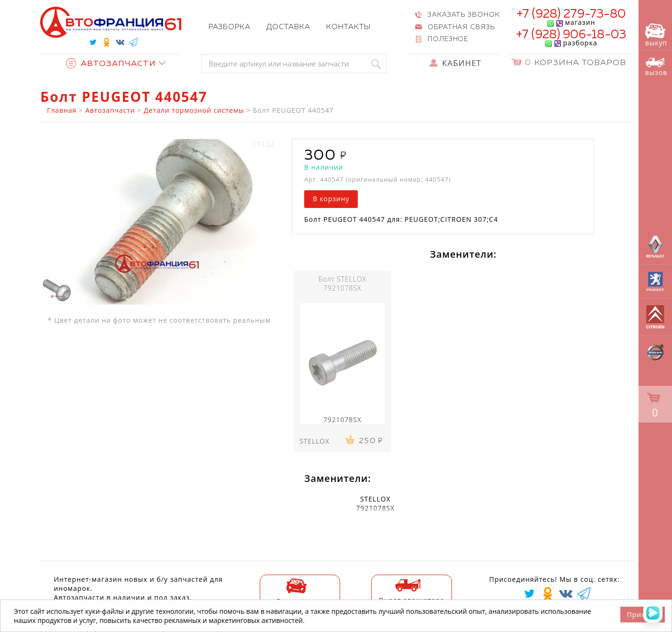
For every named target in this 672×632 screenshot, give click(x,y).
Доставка (288, 27)
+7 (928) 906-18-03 (571, 35)
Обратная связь (462, 27)
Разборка (230, 27)
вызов (656, 67)
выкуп (656, 35)
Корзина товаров (575, 63)
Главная (62, 110)
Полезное (448, 39)
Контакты (348, 27)
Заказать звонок (464, 15)
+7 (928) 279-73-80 (571, 14)
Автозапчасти (111, 64)
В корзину (331, 199)
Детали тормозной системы (194, 110)
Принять (643, 615)
